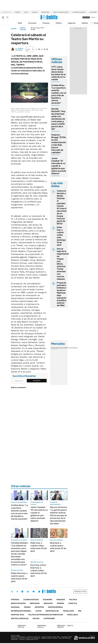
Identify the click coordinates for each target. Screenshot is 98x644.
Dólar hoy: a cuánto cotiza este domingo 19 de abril (61, 236)
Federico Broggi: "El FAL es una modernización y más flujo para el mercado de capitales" (59, 144)
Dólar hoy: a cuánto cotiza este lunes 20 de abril (39, 547)
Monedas (54, 348)
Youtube (34, 592)
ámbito (14, 29)
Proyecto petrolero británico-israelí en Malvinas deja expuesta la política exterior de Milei (62, 294)
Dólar (20, 23)
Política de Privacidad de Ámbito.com (46, 615)
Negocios (72, 23)
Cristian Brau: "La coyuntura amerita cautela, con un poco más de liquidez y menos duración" (59, 94)
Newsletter (93, 23)
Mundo (27, 607)
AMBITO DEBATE (65, 626)
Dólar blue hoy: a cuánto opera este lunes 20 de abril (19, 577)
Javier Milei (93, 12)
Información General (21, 611)
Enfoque (35, 12)
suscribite (86, 17)
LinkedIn (28, 592)
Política (59, 23)
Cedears (75, 348)
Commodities (67, 348)
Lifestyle (73, 603)
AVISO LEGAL (73, 615)
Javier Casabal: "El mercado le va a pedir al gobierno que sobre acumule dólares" (59, 166)
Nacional (15, 607)
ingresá (93, 17)
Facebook (17, 592)
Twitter (12, 592)
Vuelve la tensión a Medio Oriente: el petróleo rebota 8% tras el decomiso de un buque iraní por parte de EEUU (62, 207)
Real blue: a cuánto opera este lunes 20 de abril (58, 547)
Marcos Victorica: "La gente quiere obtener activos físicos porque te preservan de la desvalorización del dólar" (59, 515)
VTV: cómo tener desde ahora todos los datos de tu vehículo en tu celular (59, 73)
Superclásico (45, 12)
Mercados (35, 603)
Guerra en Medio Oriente (61, 12)
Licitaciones (49, 618)
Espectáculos (52, 611)
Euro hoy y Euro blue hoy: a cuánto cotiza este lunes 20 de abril (39, 570)
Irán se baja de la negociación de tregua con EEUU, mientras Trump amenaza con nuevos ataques (63, 264)
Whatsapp (39, 592)
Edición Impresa (55, 607)
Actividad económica (79, 12)
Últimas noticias (31, 600)
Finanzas (46, 23)
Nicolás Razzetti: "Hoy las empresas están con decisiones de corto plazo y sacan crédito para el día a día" (58, 119)
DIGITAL (22, 626)
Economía (32, 23)
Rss (80, 611)
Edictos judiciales (20, 618)
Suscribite (37, 381)
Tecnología (68, 611)
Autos (38, 611)
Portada (15, 600)
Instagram (22, 592)
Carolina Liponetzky (19, 49)
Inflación (18, 12)
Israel (26, 12)
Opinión (85, 23)
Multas (36, 618)
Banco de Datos (18, 603)
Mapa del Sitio (18, 615)
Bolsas (60, 348)
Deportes (39, 607)
